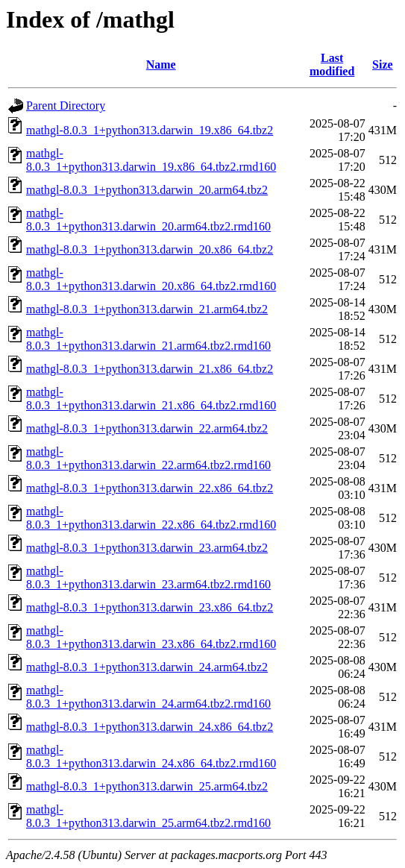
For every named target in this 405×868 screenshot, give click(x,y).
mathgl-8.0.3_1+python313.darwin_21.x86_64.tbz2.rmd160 (151, 399)
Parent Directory (66, 106)
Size (383, 65)
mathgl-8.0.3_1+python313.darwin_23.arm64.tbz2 (147, 548)
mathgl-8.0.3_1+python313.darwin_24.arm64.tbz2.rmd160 (148, 697)
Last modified (332, 65)
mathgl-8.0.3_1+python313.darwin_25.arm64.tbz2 (147, 786)
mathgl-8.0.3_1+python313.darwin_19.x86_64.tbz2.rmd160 (151, 160)
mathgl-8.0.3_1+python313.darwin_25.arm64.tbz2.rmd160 (148, 816)
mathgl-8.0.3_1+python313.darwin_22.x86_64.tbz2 (150, 488)
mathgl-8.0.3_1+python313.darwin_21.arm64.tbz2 (147, 309)
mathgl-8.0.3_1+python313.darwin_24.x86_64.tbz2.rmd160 (151, 757)
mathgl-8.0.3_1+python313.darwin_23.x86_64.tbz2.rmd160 (151, 637)
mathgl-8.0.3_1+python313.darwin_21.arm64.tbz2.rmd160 (148, 339)
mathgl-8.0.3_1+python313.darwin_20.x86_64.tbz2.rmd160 (151, 279)
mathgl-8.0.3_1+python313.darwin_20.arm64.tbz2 (147, 190)
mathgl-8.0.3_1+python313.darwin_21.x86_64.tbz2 (150, 369)
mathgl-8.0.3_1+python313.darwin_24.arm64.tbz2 (147, 667)
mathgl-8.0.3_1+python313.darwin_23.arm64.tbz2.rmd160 (148, 578)
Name (161, 65)
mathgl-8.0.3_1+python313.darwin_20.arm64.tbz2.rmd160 (148, 220)
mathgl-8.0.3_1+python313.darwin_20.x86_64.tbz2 (150, 249)
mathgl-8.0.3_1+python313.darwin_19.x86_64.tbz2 (150, 130)
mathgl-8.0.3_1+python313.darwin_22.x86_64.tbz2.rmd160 (151, 518)
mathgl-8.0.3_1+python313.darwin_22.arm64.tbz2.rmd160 (148, 458)
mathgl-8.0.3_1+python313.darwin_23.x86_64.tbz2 (150, 607)
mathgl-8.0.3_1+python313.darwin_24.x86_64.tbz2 (150, 727)
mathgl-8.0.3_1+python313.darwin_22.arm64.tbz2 (147, 428)
